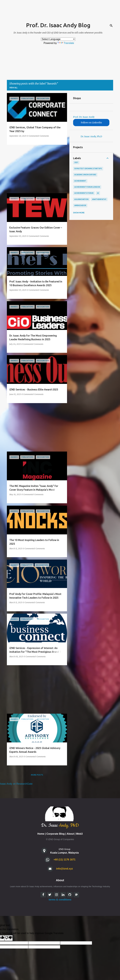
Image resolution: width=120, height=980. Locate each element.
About (70, 834)
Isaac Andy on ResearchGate (16, 784)
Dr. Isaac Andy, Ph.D (91, 136)
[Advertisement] (36, 169)
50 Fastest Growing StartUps (88, 168)
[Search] (111, 26)
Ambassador (80, 205)
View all (13, 88)
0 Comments (32, 136)
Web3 (79, 834)
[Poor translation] (9, 938)
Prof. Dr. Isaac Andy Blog (58, 25)
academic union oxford (85, 175)
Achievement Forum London (87, 187)
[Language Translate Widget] (58, 39)
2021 (76, 162)
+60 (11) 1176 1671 (65, 860)
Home (41, 834)
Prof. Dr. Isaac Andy (84, 117)
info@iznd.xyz (64, 869)
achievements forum (84, 193)
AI (98, 193)
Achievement (80, 181)
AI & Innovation (81, 199)
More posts (37, 775)
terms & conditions (60, 900)
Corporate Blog (55, 834)
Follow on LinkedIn (91, 123)
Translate (66, 43)
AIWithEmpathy (99, 199)
